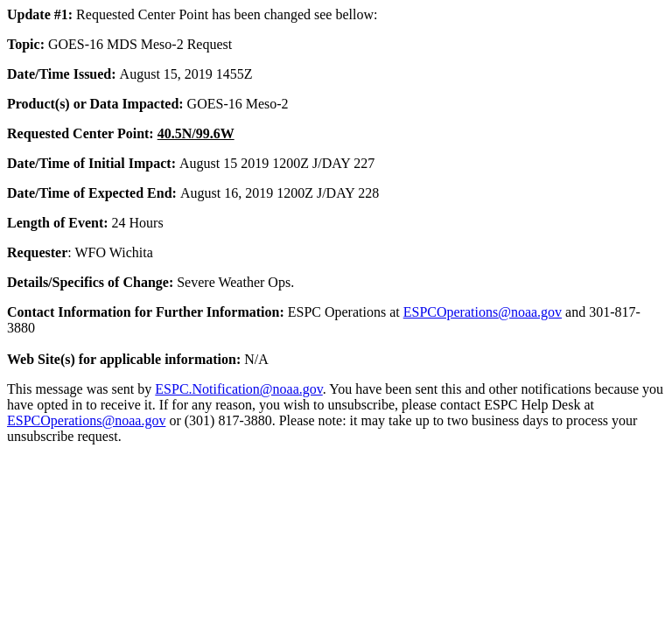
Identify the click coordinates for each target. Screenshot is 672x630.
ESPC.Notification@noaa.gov (238, 389)
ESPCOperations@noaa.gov (483, 312)
